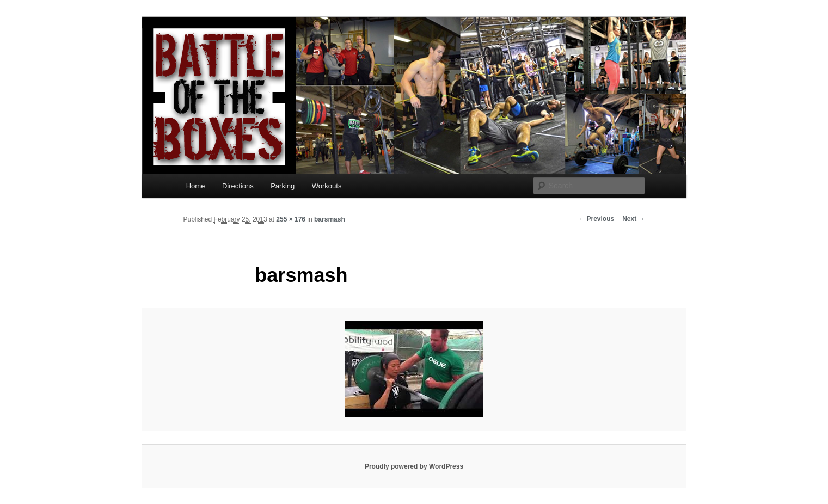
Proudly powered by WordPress (414, 466)
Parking (283, 186)
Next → (633, 219)
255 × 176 (291, 219)
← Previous (596, 219)
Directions (238, 186)
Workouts (327, 186)
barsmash (330, 219)
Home (196, 186)
